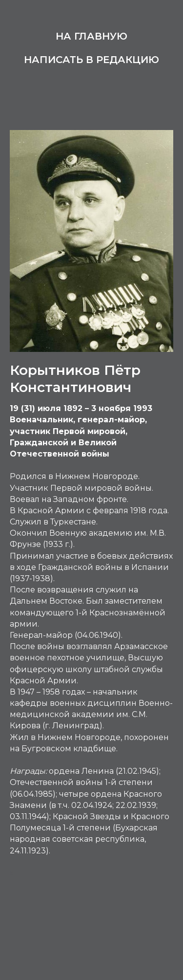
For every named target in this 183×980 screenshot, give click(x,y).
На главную (91, 36)
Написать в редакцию (91, 60)
